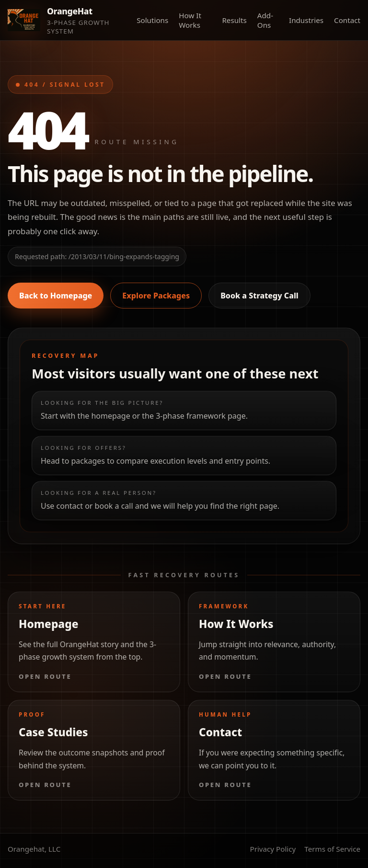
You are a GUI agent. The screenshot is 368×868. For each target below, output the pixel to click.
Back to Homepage (56, 296)
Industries (306, 20)
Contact (347, 20)
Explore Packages (156, 296)
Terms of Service (332, 849)
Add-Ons (265, 20)
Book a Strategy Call (259, 296)
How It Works (190, 20)
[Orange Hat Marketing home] (67, 20)
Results (234, 20)
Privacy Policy (273, 849)
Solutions (152, 20)
